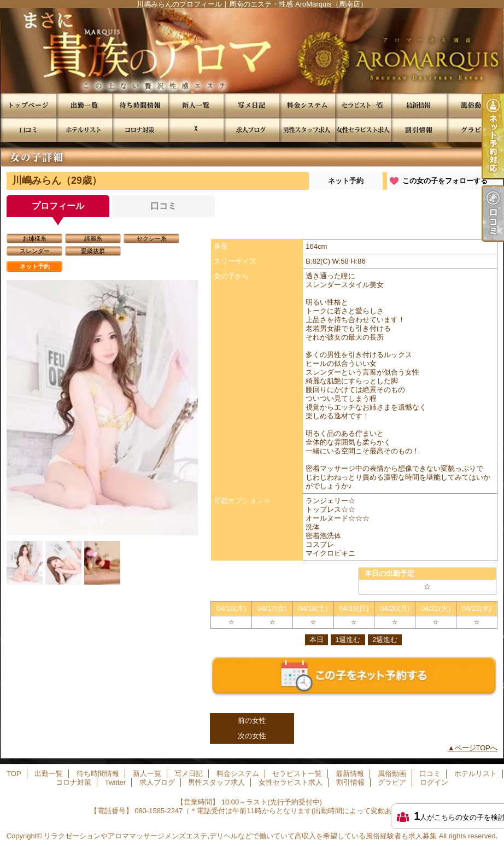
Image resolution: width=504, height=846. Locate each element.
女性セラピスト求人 (363, 130)
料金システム (307, 105)
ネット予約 (346, 181)
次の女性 (252, 736)
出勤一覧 (84, 105)
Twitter (196, 130)
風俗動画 (474, 105)
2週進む (385, 640)
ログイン (434, 782)
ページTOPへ (476, 748)
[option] (102, 408)
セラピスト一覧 (363, 105)
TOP (28, 105)
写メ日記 (251, 105)
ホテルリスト (84, 130)
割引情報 (419, 130)
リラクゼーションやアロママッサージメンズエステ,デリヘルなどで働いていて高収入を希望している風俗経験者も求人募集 (240, 836)
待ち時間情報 (140, 105)
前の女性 (252, 720)
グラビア (474, 130)
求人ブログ (251, 130)
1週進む (348, 640)
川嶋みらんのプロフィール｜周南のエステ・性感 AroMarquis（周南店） (252, 51)
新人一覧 (196, 105)
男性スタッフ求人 (307, 130)
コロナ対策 (140, 130)
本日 (317, 640)
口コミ (28, 130)
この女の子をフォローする (445, 181)
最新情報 (419, 105)
